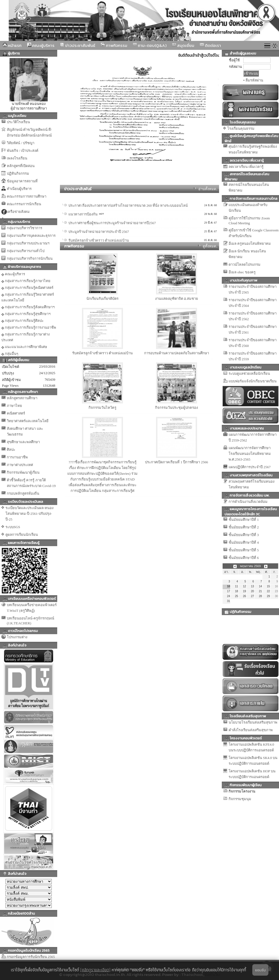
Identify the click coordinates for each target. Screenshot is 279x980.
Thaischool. (192, 974)
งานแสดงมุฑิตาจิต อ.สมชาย (177, 299)
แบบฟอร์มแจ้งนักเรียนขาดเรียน (253, 381)
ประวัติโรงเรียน (18, 122)
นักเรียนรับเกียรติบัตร (102, 299)
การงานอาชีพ (17, 457)
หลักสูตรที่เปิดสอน (21, 166)
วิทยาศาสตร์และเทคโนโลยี (28, 421)
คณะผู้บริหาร (41, 45)
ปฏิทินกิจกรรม (18, 173)
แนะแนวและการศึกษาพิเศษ (24, 347)
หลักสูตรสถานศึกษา (22, 398)
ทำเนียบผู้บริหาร (19, 189)
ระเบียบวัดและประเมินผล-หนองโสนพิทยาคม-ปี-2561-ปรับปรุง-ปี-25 (29, 514)
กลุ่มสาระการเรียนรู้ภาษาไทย (26, 281)
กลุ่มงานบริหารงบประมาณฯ (28, 243)
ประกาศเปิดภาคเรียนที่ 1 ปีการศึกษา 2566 (176, 462)
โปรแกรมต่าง (17, 637)
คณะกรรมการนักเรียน (24, 204)
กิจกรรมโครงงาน (242, 791)
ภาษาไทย (14, 406)
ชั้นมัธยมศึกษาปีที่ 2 (244, 527)
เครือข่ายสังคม (18, 212)
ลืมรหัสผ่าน (254, 80)
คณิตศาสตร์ (16, 413)
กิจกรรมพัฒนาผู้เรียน (23, 472)
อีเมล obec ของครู (242, 272)
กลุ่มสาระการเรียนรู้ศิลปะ (22, 321)
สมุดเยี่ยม (183, 45)
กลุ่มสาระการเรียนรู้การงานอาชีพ (29, 328)
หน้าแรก (12, 45)
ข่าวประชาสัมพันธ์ (78, 45)
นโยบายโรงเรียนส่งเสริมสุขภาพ (253, 722)
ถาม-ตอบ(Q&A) (150, 45)
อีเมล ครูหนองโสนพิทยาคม (250, 244)
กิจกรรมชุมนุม (240, 799)
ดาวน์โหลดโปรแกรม (245, 264)
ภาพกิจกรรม (114, 45)
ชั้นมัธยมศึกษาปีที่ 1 (244, 520)
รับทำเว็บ (212, 974)
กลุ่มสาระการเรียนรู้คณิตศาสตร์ (27, 288)
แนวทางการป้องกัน (83, 234)
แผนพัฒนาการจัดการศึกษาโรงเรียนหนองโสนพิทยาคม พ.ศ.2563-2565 (250, 454)
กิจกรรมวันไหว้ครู (102, 408)
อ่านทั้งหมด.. (208, 189)
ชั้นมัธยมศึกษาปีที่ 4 (244, 542)
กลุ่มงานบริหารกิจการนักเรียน (30, 258)
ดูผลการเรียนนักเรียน (22, 535)
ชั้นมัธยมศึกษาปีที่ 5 (244, 550)
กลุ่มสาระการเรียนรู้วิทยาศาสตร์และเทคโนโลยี (28, 297)
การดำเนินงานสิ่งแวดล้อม (248, 502)
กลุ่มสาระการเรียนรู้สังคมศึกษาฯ (28, 307)
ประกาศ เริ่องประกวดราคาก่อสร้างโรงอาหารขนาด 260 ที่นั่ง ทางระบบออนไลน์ (128, 225)
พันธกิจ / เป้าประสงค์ (23, 151)
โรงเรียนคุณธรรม (241, 128)
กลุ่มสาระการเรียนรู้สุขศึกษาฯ (26, 314)
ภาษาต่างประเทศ (20, 465)
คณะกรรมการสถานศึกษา (27, 196)
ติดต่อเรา (210, 45)
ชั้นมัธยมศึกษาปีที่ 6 (244, 558)
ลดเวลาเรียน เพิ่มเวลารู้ (246, 167)
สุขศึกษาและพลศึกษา (23, 442)
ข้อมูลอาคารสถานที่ (22, 181)
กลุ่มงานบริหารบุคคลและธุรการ (31, 236)
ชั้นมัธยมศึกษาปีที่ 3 (244, 535)
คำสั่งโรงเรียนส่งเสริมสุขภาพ (251, 730)
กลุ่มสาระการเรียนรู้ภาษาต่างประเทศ (25, 337)
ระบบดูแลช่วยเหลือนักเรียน (249, 373)
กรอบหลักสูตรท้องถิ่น (23, 493)
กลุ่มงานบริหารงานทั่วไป (26, 251)
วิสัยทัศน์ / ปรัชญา (21, 143)
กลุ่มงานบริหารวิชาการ (25, 228)
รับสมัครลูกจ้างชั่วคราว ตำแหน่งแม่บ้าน (102, 353)
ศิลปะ (11, 450)
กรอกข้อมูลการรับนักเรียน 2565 (31, 957)
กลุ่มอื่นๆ (10, 354)
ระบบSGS (13, 527)
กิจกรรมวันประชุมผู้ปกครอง (176, 408)
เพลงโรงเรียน (17, 158)
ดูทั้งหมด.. (210, 246)
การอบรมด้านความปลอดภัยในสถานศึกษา (177, 353)
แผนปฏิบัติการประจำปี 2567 (250, 467)
